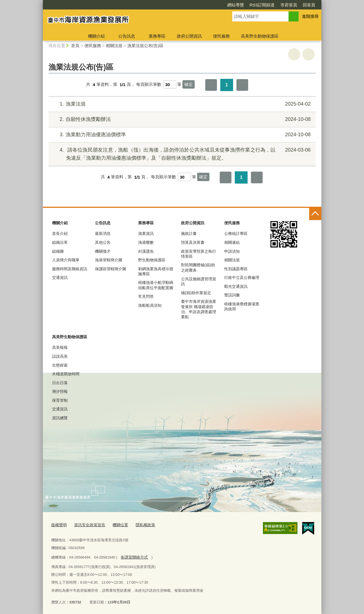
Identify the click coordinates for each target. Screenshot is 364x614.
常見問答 (146, 296)
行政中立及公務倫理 (242, 277)
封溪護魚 (146, 251)
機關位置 (116, 524)
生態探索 (60, 365)
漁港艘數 (146, 242)
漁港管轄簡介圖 (109, 260)
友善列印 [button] (294, 54)
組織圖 (58, 251)
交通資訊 (60, 277)
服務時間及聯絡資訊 (70, 269)
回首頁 (309, 5)
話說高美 (60, 356)
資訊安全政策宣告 (87, 524)
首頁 (75, 46)
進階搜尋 (310, 16)
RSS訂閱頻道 (262, 5)
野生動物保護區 (152, 260)
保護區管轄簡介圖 (111, 269)
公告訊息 (127, 36)
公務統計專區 (236, 233)
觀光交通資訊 (236, 286)
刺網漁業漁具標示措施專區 (156, 271)
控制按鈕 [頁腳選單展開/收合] (315, 214)
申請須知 (232, 251)
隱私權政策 (140, 524)
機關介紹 (96, 36)
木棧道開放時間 (66, 374)
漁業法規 (181, 104)
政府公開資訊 (189, 36)
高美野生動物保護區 (260, 36)
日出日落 (60, 383)
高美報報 (60, 347)
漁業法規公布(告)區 (145, 46)
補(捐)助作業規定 (196, 293)
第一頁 (211, 85)
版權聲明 (58, 524)
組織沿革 (60, 242)
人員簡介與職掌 (66, 260)
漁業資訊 (146, 233)
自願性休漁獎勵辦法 (181, 119)
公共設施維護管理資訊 (199, 281)
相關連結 (232, 242)
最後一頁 (242, 85)
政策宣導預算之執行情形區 (199, 254)
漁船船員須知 (150, 305)
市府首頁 (289, 5)
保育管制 (60, 400)
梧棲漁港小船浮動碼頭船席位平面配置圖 (156, 285)
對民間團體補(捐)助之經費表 (198, 267)
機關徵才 (103, 251)
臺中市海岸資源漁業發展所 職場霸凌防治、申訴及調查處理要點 (199, 309)
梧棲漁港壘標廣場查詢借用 (242, 306)
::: (41, 2)
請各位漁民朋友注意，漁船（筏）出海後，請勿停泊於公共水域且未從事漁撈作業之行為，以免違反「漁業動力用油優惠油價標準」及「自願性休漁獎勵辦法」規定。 (181, 153)
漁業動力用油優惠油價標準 (181, 135)
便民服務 (221, 36)
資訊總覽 (60, 418)
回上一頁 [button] (309, 54)
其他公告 (103, 242)
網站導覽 (236, 5)
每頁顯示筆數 (149, 85)
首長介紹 (60, 233)
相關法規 (114, 46)
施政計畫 (189, 233)
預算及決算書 (193, 242)
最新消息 (103, 233)
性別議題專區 (236, 269)
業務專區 (157, 36)
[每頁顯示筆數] (170, 84)
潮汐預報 (60, 391)
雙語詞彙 (232, 295)
